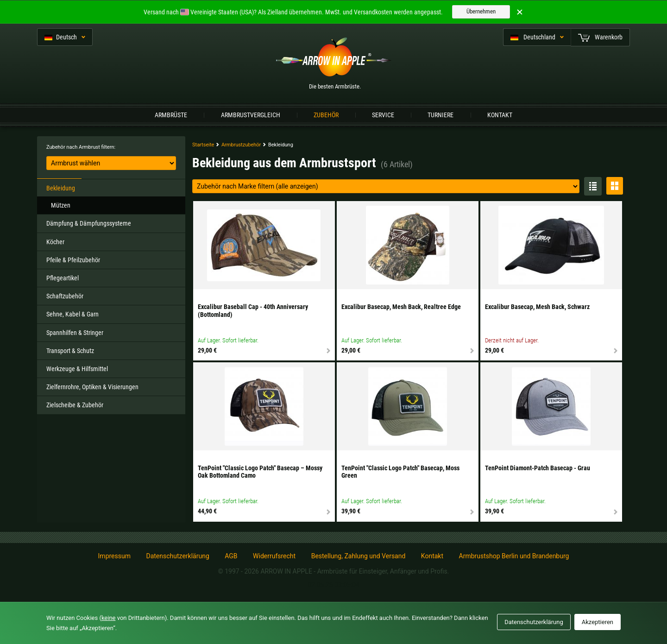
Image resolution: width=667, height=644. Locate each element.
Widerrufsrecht (274, 556)
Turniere (440, 115)
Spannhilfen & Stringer (75, 333)
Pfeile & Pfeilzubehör (73, 260)
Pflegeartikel (63, 278)
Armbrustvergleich (251, 115)
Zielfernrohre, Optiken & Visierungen (92, 387)
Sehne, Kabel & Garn (72, 314)
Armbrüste (171, 115)
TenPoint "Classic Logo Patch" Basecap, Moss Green (400, 472)
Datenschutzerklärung (177, 556)
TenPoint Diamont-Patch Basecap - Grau (538, 468)
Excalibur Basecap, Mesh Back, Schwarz (537, 307)
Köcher (55, 242)
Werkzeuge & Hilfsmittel (77, 369)
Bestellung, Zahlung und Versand (359, 556)
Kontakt (500, 115)
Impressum (114, 556)
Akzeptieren (598, 622)
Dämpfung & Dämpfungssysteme (89, 223)
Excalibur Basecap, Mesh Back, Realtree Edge (401, 307)
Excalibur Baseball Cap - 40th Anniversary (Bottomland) (253, 311)
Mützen (61, 205)
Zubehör (326, 115)
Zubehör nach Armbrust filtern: (81, 147)
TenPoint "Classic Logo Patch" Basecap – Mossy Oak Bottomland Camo (260, 472)
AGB (231, 556)
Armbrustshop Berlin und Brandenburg (514, 556)
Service (383, 115)
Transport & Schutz (70, 351)
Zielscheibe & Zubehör (75, 405)
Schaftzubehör (65, 296)
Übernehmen (481, 11)
